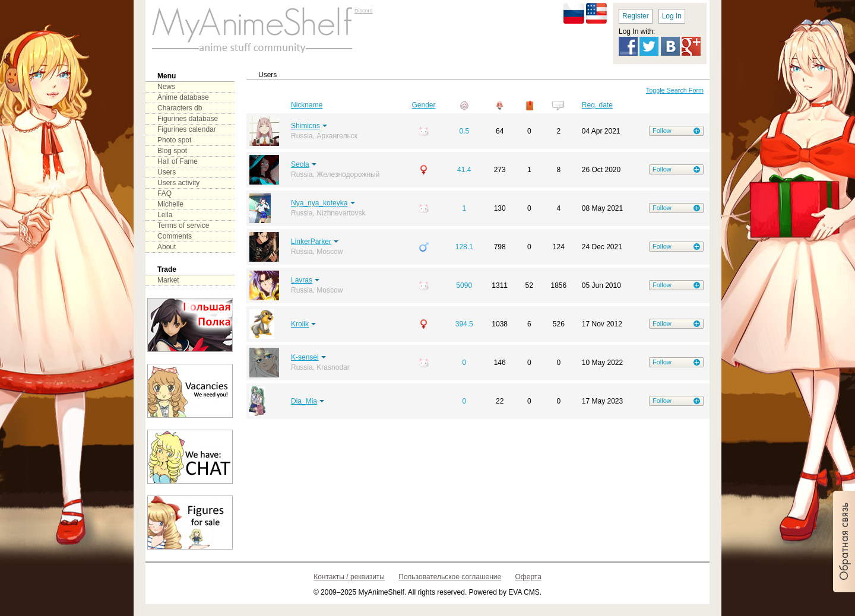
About (167, 247)
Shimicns (305, 126)
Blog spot (172, 151)
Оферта (528, 577)
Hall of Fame (178, 161)
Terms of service (183, 226)
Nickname (307, 105)
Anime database (183, 97)
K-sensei (305, 357)
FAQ (164, 193)
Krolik (300, 324)
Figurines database (188, 119)
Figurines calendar (187, 129)
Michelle (170, 204)
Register (636, 16)
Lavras (302, 280)
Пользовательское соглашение (450, 577)
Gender (424, 105)
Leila (165, 215)
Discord (364, 11)
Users (167, 172)
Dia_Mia (304, 401)
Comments (175, 236)
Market (168, 280)
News (166, 87)
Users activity (178, 183)
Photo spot (174, 140)
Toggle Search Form (675, 90)
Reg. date (597, 105)
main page (252, 30)
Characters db (180, 108)
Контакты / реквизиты (349, 577)
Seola (300, 164)
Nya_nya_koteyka (319, 203)
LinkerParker (311, 242)
